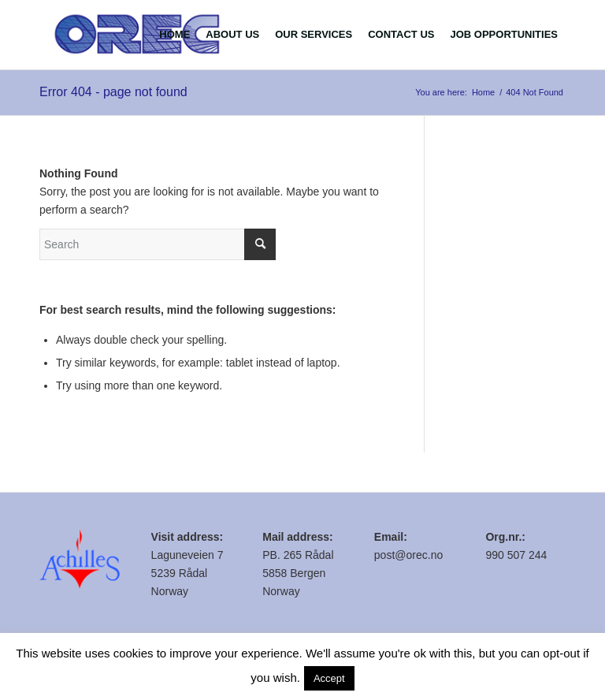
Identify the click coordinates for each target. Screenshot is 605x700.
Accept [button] (329, 678)
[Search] (158, 244)
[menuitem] (174, 35)
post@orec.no (408, 555)
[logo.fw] (137, 35)
